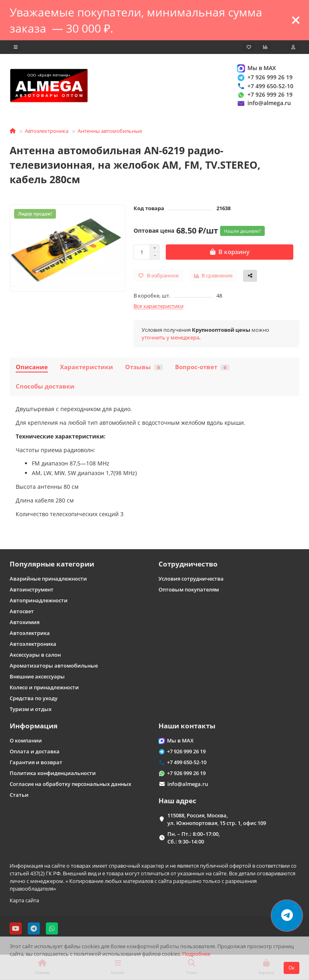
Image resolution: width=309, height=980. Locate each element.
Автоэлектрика (30, 633)
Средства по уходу (34, 698)
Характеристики (87, 367)
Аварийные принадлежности (48, 579)
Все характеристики (159, 306)
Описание (32, 367)
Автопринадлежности (39, 600)
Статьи (19, 795)
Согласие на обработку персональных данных (70, 784)
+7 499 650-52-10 (265, 86)
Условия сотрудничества (191, 579)
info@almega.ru (264, 103)
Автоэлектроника (47, 131)
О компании (26, 740)
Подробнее (196, 954)
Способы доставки (45, 387)
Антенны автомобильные (110, 131)
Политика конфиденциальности (53, 773)
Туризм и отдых (31, 709)
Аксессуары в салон (35, 655)
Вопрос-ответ (202, 367)
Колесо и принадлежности (44, 687)
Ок (291, 968)
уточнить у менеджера (170, 338)
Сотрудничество (188, 564)
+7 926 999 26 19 (264, 78)
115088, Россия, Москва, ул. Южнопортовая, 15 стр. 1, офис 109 (217, 819)
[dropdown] (16, 47)
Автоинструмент (32, 589)
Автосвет (22, 611)
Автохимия (25, 622)
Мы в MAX (256, 68)
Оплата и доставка (35, 751)
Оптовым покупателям (189, 589)
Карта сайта (24, 900)
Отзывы (144, 367)
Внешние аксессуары (37, 676)
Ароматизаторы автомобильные (54, 666)
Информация (34, 726)
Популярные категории (52, 564)
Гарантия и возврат (36, 762)
